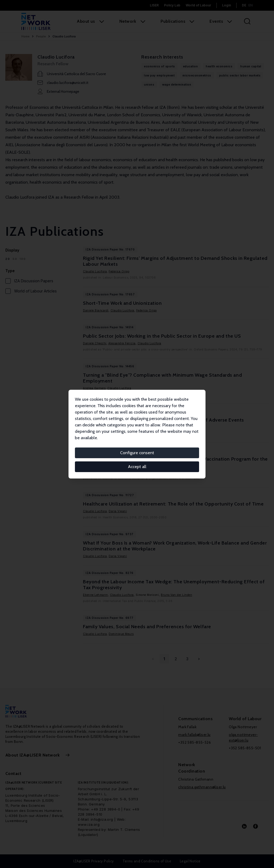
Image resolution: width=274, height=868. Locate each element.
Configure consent (137, 453)
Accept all (137, 467)
